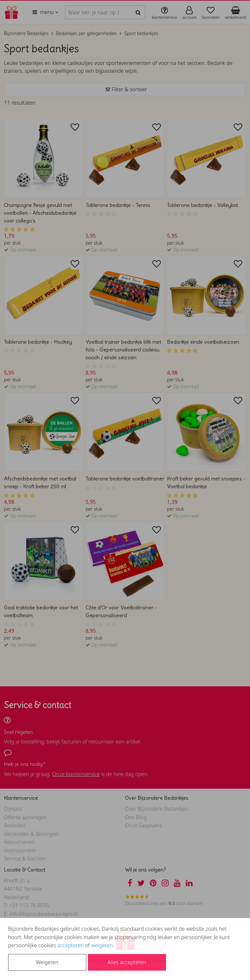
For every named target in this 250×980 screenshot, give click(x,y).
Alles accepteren (127, 962)
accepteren (70, 945)
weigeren (102, 945)
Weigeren (47, 962)
